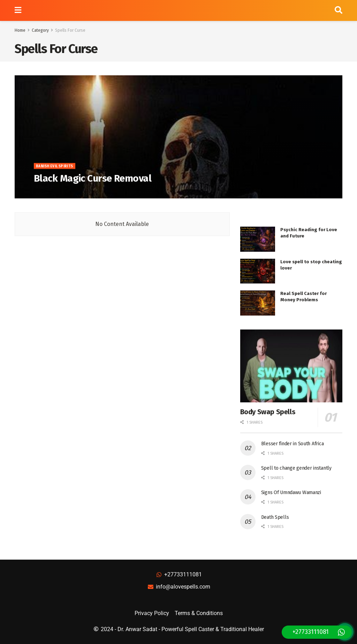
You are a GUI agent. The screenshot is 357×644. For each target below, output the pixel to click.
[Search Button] (339, 10)
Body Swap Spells (268, 412)
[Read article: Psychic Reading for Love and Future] (258, 239)
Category (40, 30)
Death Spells (275, 517)
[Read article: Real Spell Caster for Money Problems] (258, 303)
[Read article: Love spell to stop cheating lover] (258, 271)
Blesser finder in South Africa (293, 444)
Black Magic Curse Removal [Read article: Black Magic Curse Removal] (93, 181)
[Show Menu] (18, 10)
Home (20, 30)
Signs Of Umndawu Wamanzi (291, 493)
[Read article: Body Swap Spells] (291, 366)
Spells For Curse (70, 30)
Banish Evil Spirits (55, 169)
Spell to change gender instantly (296, 468)
